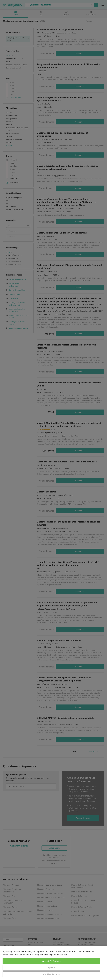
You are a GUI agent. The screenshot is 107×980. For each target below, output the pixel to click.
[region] (53, 963)
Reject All (51, 968)
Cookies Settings (51, 974)
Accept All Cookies (51, 961)
